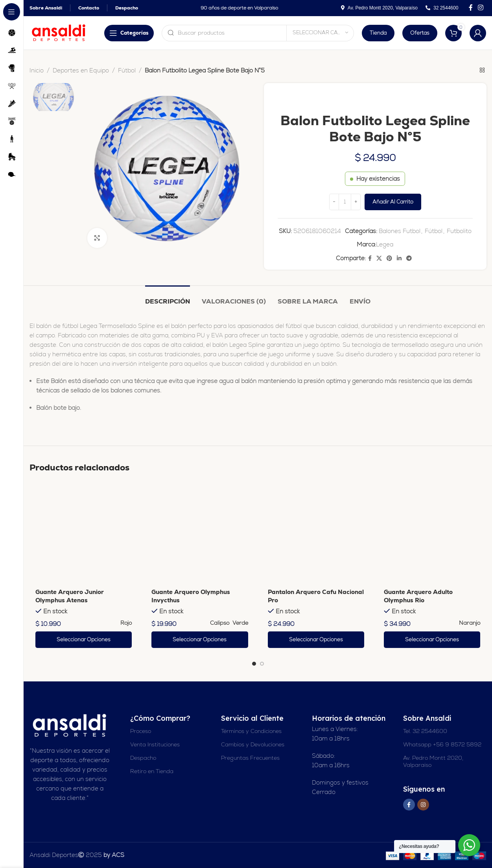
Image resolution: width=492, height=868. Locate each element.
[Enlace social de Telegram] (409, 258)
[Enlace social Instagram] (481, 8)
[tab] (168, 297)
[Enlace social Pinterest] (389, 258)
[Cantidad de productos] (345, 202)
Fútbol (127, 70)
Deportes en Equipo (81, 70)
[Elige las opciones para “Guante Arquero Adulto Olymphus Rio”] (432, 640)
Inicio (37, 70)
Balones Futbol (399, 231)
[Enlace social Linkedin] (399, 258)
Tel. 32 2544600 (425, 731)
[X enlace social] (379, 258)
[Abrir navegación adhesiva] (129, 33)
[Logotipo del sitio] (59, 32)
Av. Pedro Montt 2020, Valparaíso (433, 761)
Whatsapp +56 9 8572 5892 (442, 744)
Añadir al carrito (392, 202)
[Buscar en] (258, 33)
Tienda (378, 33)
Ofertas (420, 33)
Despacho (143, 758)
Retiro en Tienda (152, 771)
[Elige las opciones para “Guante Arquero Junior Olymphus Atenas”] (84, 640)
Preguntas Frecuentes (250, 758)
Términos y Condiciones (251, 731)
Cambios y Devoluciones (253, 744)
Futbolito (459, 231)
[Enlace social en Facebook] (471, 8)
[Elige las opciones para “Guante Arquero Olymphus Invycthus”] (200, 640)
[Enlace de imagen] (70, 725)
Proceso (141, 731)
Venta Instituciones (155, 744)
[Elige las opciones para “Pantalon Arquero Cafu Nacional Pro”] (316, 640)
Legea (385, 244)
